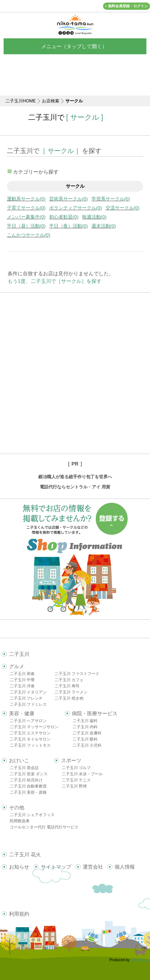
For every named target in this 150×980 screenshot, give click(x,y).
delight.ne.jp (140, 960)
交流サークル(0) (123, 208)
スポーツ (71, 760)
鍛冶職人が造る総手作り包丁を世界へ (75, 477)
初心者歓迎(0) (64, 217)
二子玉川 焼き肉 (69, 698)
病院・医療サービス (95, 713)
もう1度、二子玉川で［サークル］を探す (55, 281)
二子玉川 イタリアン (28, 692)
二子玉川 (19, 654)
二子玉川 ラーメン (71, 692)
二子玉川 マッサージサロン (34, 727)
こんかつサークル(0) (29, 235)
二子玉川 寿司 (67, 686)
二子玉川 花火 (25, 854)
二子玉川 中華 (22, 680)
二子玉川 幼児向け (26, 780)
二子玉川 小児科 (87, 745)
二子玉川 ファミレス (28, 704)
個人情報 (125, 867)
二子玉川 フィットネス (30, 745)
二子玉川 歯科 (85, 721)
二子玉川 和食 (22, 674)
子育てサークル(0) (26, 208)
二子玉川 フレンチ (26, 698)
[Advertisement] (75, 373)
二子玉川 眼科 (85, 739)
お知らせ (19, 867)
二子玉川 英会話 (24, 768)
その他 (17, 807)
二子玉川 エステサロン (30, 733)
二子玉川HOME (21, 101)
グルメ (17, 666)
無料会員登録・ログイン (128, 6)
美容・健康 (22, 713)
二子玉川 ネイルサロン (30, 739)
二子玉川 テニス (76, 780)
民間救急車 (20, 821)
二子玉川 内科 (85, 727)
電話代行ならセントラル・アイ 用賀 (75, 487)
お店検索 (51, 101)
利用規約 (19, 914)
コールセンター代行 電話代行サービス (44, 827)
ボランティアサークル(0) (76, 208)
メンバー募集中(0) (26, 217)
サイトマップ (56, 867)
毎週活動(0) (94, 217)
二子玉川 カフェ (69, 680)
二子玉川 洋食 (22, 686)
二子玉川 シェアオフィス (32, 815)
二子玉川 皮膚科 (87, 733)
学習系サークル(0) (111, 199)
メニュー (75, 46)
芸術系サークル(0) (68, 199)
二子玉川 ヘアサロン (28, 721)
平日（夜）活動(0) (68, 226)
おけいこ (19, 760)
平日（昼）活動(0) (26, 226)
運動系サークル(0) (26, 199)
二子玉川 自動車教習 (28, 786)
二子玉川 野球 (74, 786)
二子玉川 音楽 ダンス (29, 774)
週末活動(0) (104, 226)
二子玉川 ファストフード (77, 674)
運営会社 (93, 867)
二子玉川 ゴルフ (76, 768)
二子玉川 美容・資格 (28, 792)
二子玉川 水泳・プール (82, 774)
